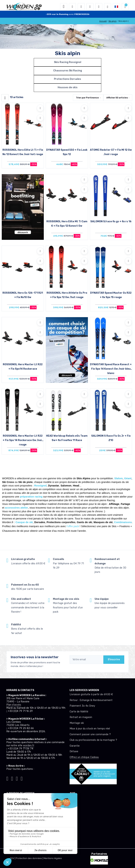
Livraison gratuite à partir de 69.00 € (91, 694)
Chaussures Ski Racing (68, 71)
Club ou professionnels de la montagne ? (93, 740)
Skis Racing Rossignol (68, 62)
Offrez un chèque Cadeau (84, 757)
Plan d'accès (14, 705)
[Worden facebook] (17, 778)
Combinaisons (123, 522)
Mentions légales (53, 858)
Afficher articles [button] (117, 98)
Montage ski (77, 723)
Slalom (118, 478)
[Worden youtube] (22, 778)
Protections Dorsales (67, 79)
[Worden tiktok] (7, 778)
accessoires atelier (16, 508)
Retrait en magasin (81, 717)
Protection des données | (30, 858)
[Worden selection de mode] (108, 7)
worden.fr (29, 745)
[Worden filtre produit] (5, 98)
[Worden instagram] (12, 778)
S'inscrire (114, 660)
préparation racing (31, 497)
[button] (72, 7)
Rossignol (41, 486)
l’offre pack (73, 526)
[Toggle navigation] (64, 7)
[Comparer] (40, 118)
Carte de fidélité (79, 712)
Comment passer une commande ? (90, 734)
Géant (128, 478)
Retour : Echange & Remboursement (91, 700)
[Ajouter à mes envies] (40, 108)
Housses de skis (68, 87)
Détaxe (74, 751)
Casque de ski (24, 522)
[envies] (90, 7)
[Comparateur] (99, 7)
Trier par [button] (87, 98)
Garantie (75, 746)
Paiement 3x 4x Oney (82, 706)
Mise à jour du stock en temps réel (90, 729)
